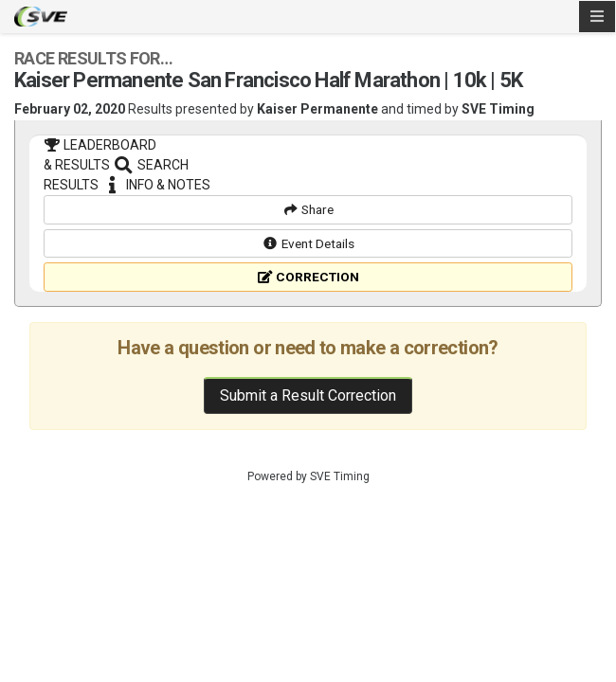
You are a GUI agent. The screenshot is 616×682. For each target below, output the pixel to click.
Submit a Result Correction (308, 484)
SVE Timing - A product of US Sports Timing (41, 17)
